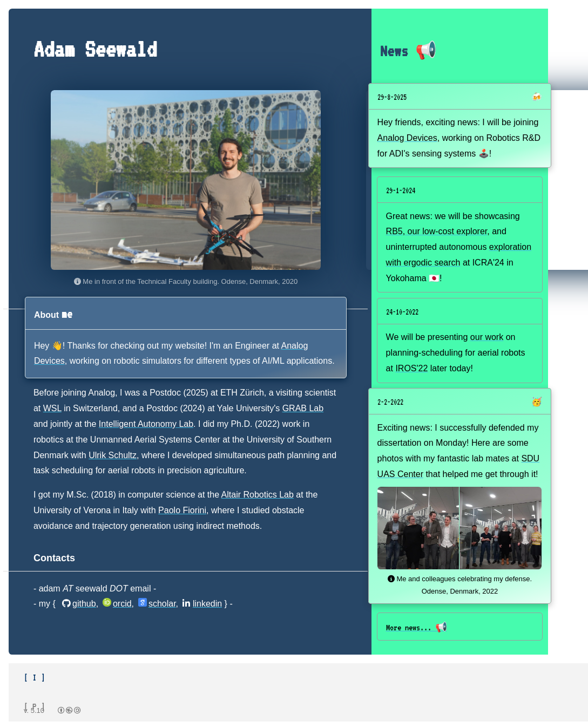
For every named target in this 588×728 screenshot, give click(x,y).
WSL (52, 408)
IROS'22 (411, 368)
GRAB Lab (303, 408)
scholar (157, 604)
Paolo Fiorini (182, 510)
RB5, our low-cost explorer (437, 231)
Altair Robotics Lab (258, 495)
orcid (117, 604)
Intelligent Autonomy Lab (146, 424)
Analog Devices (407, 138)
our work (487, 337)
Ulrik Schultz (113, 455)
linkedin (202, 604)
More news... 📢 (417, 628)
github (79, 604)
